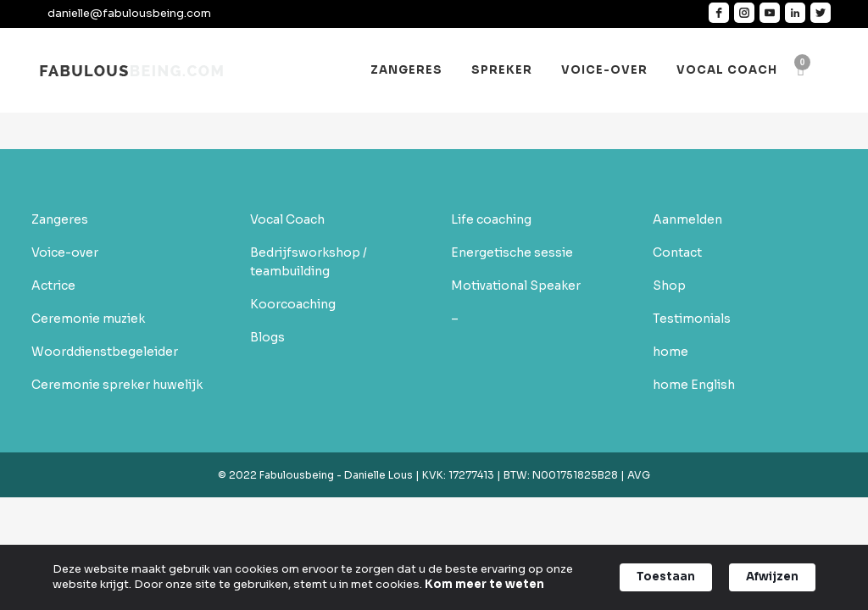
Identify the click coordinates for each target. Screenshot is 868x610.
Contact (677, 252)
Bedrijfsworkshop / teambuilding (309, 262)
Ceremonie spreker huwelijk (117, 385)
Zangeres (60, 219)
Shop (669, 286)
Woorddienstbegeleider (105, 352)
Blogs (267, 337)
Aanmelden (687, 219)
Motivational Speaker (516, 286)
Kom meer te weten (484, 584)
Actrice (53, 286)
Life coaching (491, 219)
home (670, 352)
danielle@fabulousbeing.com (129, 13)
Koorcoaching (293, 304)
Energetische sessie (512, 252)
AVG (637, 475)
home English (694, 385)
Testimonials (692, 319)
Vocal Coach (287, 219)
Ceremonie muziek (88, 319)
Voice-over (65, 252)
